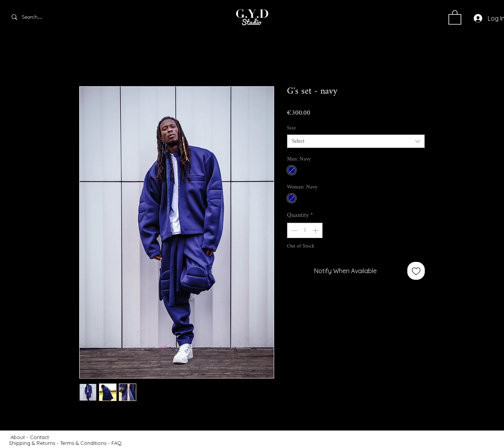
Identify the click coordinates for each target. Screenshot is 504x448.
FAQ (116, 443)
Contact (40, 437)
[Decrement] (294, 230)
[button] (455, 17)
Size (291, 128)
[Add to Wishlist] (416, 271)
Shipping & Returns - (35, 443)
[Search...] (40, 17)
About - (20, 437)
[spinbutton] (305, 230)
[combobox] (356, 141)
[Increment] (316, 230)
